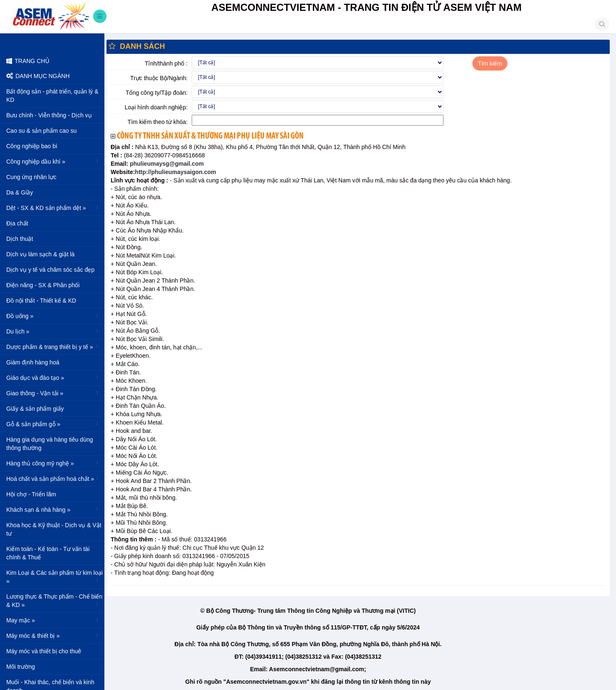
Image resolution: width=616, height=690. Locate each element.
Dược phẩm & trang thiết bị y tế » (53, 346)
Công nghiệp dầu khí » (53, 161)
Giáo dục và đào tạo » (53, 377)
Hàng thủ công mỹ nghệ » (53, 463)
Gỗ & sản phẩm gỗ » (53, 424)
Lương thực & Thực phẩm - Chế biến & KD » (54, 601)
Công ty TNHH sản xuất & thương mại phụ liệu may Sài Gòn (210, 136)
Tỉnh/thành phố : (166, 63)
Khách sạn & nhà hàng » (53, 509)
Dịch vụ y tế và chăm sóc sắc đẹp (50, 270)
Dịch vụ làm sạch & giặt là (41, 254)
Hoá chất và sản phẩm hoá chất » (53, 478)
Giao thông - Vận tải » (53, 393)
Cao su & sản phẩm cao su (42, 131)
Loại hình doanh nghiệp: (156, 107)
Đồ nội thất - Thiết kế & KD (41, 301)
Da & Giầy (20, 192)
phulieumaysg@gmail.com (166, 164)
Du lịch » (53, 331)
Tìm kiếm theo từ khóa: (157, 122)
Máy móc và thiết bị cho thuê (44, 651)
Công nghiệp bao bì (32, 146)
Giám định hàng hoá (33, 362)
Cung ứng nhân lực (31, 177)
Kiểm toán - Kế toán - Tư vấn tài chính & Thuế (48, 553)
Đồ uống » (53, 316)
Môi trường (21, 667)
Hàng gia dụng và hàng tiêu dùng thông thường (50, 444)
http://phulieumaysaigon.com (175, 172)
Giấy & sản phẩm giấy (35, 409)
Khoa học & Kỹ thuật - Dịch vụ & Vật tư (54, 529)
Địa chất (17, 223)
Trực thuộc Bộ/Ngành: (159, 78)
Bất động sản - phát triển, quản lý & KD (52, 96)
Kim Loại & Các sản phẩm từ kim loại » (55, 577)
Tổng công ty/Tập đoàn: (157, 93)
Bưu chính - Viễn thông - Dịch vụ (49, 115)
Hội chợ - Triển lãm (31, 494)
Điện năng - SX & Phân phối (43, 285)
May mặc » (53, 620)
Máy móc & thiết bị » (53, 635)
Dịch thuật (20, 239)
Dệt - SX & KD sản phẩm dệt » (53, 207)
